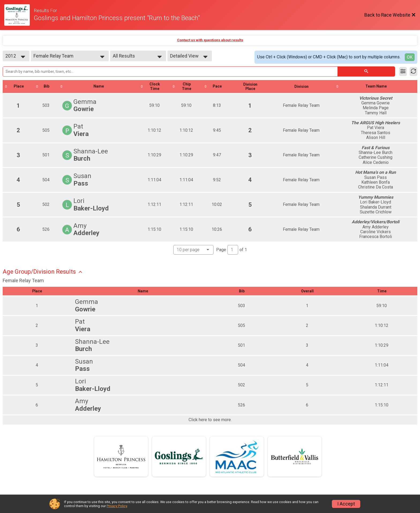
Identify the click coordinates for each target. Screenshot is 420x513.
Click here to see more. (210, 420)
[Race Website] (19, 15)
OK (410, 57)
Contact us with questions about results (210, 40)
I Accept (346, 504)
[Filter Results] (403, 71)
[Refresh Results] (413, 71)
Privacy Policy (117, 506)
